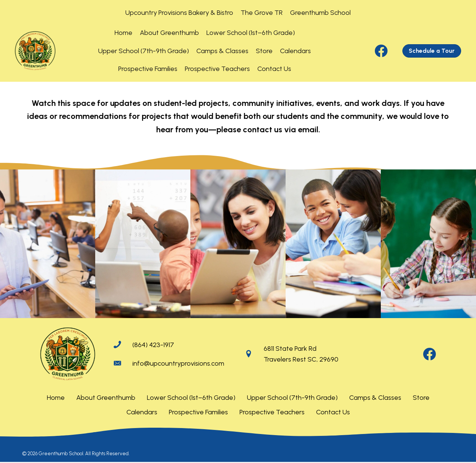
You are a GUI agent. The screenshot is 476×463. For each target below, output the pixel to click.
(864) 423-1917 (153, 345)
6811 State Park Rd (290, 349)
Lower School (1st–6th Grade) (191, 398)
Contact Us (333, 412)
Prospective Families (198, 412)
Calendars (142, 412)
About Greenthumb (106, 398)
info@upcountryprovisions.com (178, 363)
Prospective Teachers (272, 412)
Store (421, 398)
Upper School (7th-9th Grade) (292, 398)
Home (56, 398)
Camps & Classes (375, 398)
